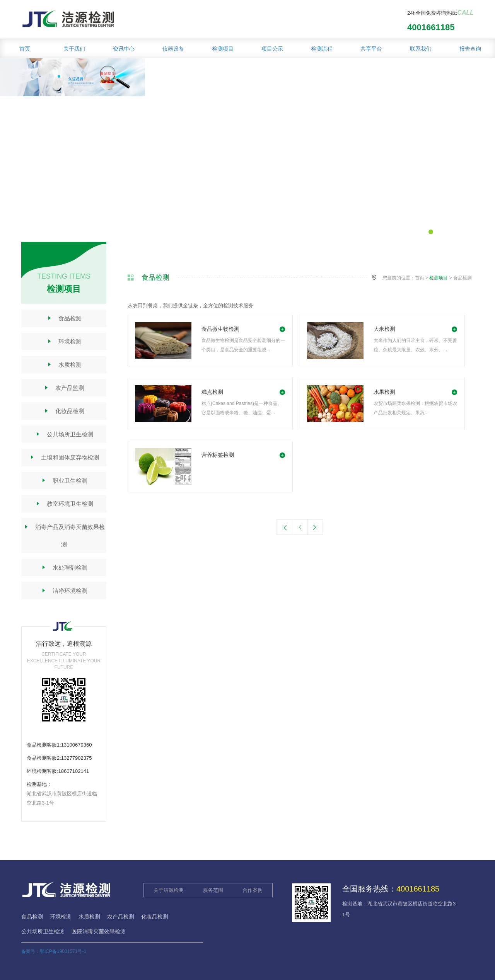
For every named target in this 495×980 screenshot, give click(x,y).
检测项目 (223, 49)
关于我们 (74, 49)
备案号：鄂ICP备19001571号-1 (54, 951)
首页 (25, 49)
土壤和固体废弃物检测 (64, 457)
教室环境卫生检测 (64, 504)
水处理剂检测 (64, 567)
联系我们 (421, 49)
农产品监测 (64, 388)
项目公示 (272, 49)
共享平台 (371, 49)
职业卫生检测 (64, 481)
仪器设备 (173, 49)
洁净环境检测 (64, 591)
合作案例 (253, 890)
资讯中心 (124, 49)
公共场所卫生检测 (64, 434)
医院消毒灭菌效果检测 (99, 931)
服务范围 (213, 890)
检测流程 (322, 49)
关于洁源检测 (169, 890)
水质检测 (64, 365)
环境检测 (64, 341)
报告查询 (470, 49)
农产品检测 (121, 917)
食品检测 (64, 318)
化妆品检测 (64, 411)
